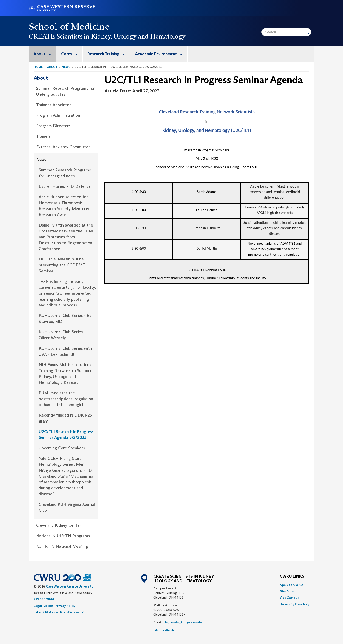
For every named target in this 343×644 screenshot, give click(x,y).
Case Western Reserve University (70, 586)
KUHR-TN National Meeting (62, 546)
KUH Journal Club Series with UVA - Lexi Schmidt (65, 351)
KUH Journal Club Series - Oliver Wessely (62, 335)
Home (38, 67)
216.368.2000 (44, 599)
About (45, 54)
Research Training (109, 54)
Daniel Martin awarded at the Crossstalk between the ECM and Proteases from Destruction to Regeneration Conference (66, 237)
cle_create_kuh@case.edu (183, 622)
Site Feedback (164, 630)
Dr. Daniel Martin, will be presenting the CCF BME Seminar (62, 265)
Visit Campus (289, 598)
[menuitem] (42, 54)
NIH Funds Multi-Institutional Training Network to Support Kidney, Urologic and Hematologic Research (66, 374)
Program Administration (58, 115)
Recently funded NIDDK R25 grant (65, 418)
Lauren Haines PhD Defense (65, 186)
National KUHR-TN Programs (63, 536)
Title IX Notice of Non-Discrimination (62, 612)
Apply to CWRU (291, 585)
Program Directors (53, 126)
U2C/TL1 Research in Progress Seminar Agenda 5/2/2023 (66, 435)
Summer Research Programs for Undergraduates (65, 91)
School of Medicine (69, 26)
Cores (72, 54)
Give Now (287, 591)
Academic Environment (161, 54)
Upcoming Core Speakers (62, 448)
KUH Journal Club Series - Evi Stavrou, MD (66, 319)
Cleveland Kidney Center (59, 525)
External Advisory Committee (63, 147)
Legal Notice (43, 606)
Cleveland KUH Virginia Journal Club (67, 507)
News (66, 67)
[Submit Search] (307, 32)
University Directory (294, 604)
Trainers (43, 136)
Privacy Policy (65, 606)
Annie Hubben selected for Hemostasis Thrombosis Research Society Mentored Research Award (65, 206)
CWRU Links (292, 577)
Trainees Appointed (54, 105)
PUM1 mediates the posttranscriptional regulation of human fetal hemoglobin (66, 399)
